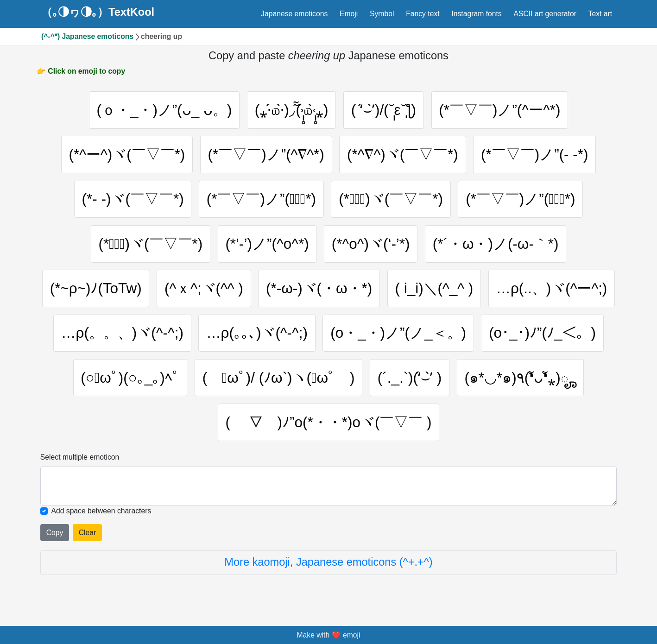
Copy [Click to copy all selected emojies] (55, 533)
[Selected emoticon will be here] (328, 486)
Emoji (349, 14)
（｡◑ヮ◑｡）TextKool (98, 13)
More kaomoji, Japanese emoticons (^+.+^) (328, 562)
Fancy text (423, 14)
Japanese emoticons (294, 14)
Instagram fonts (476, 14)
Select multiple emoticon (80, 457)
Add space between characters (101, 511)
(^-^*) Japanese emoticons (87, 36)
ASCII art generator (545, 14)
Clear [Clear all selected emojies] (88, 533)
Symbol (382, 14)
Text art (600, 14)
